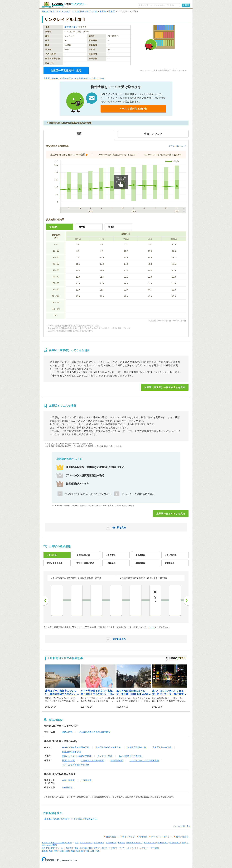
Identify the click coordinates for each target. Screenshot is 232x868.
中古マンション (150, 843)
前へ (46, 601)
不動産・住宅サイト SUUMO (56, 11)
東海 (72, 851)
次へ (186, 601)
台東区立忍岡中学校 (137, 747)
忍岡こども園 (68, 761)
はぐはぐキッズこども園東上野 (144, 761)
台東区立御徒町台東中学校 (108, 747)
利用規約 (143, 837)
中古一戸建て (175, 843)
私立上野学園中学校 (71, 752)
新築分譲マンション (134, 843)
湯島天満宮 (67, 732)
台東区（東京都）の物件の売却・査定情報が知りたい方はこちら (74, 78)
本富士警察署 (68, 780)
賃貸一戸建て (111, 843)
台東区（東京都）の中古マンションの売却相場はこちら (71, 819)
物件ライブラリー (120, 848)
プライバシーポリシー (162, 837)
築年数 (82, 227)
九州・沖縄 (95, 851)
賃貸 (77, 843)
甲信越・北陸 (64, 851)
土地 (183, 843)
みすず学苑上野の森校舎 (130, 756)
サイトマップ (129, 837)
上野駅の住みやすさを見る (171, 514)
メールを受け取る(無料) (133, 109)
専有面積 (53, 227)
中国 (87, 851)
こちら (151, 627)
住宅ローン (107, 848)
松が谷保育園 (117, 761)
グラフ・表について (177, 146)
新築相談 (83, 848)
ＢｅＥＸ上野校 (105, 756)
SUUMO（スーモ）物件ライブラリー (64, 5)
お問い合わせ (182, 837)
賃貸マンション (86, 843)
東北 (50, 851)
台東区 (112, 11)
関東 (55, 851)
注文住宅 (45, 848)
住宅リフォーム (57, 848)
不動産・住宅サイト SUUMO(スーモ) (57, 843)
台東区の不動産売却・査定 (66, 70)
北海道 (45, 851)
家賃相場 (121, 843)
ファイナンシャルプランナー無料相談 (143, 848)
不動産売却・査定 (71, 848)
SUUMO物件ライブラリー (85, 11)
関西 (77, 851)
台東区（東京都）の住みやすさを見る (165, 387)
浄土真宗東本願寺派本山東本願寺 (95, 732)
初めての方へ (112, 837)
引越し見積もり (94, 848)
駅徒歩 (111, 227)
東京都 (103, 11)
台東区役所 (67, 787)
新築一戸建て (163, 843)
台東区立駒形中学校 (162, 747)
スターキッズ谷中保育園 (93, 761)
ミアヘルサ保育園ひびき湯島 (76, 765)
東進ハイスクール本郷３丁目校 (77, 756)
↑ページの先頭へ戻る (182, 826)
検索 (187, 5)
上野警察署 (86, 780)
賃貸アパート (99, 843)
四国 (82, 851)
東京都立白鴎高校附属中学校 (76, 747)
